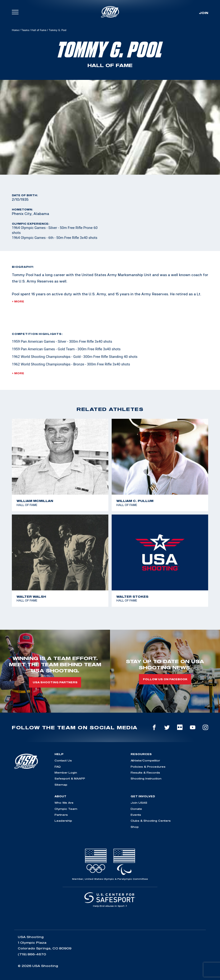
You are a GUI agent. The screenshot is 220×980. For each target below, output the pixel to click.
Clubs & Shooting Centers (151, 821)
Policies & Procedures (148, 767)
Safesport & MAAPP (70, 778)
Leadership (63, 821)
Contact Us (63, 760)
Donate (136, 809)
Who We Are (64, 803)
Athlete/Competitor (145, 760)
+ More (18, 301)
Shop (135, 827)
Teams (25, 30)
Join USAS (139, 803)
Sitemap (61, 785)
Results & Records (145, 773)
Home (15, 30)
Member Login (66, 773)
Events (136, 815)
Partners (61, 815)
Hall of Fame (39, 30)
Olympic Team (66, 809)
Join (204, 13)
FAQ (58, 767)
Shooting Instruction (146, 778)
